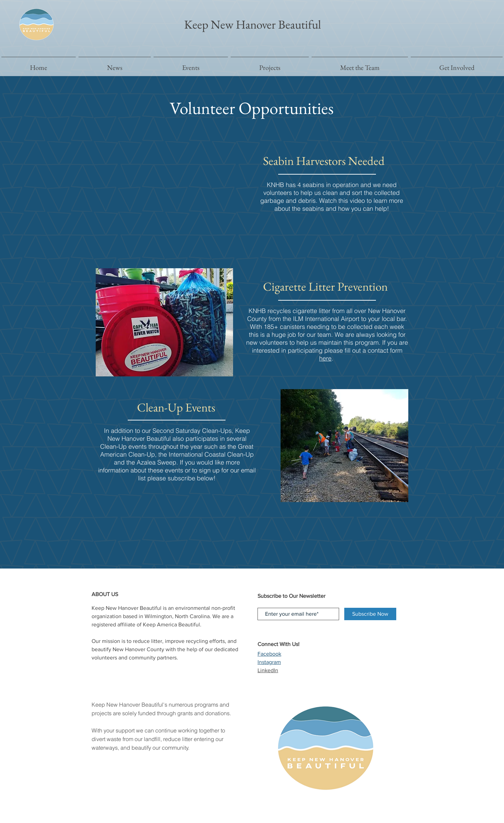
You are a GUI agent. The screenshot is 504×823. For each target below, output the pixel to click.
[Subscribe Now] (370, 614)
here (325, 358)
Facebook (269, 654)
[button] (270, 65)
